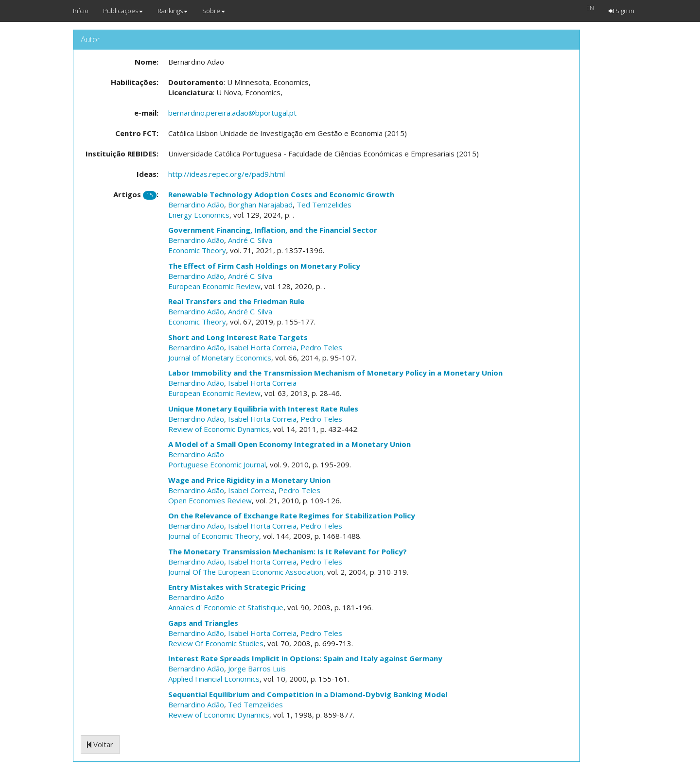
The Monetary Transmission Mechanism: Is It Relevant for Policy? (288, 551)
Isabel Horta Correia (262, 347)
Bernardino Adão (196, 205)
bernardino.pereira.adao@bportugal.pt (232, 113)
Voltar (100, 744)
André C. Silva (250, 240)
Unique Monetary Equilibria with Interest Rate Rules (263, 409)
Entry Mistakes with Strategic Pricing (237, 587)
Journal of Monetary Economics (220, 358)
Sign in (621, 11)
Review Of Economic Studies (216, 643)
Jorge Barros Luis (257, 669)
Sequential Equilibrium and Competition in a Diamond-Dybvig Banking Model (308, 694)
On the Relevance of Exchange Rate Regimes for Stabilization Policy (292, 515)
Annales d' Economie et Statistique (226, 607)
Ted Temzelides (324, 205)
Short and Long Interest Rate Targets (238, 337)
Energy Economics (199, 215)
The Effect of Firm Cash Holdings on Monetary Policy (264, 266)
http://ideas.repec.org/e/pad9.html (227, 174)
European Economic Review (214, 286)
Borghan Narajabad (260, 205)
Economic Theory (197, 250)
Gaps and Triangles (203, 623)
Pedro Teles (321, 347)
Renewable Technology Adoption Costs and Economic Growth (281, 194)
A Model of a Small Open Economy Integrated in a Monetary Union (289, 444)
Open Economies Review (210, 500)
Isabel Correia (251, 490)
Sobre (214, 11)
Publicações (123, 11)
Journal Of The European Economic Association (246, 572)
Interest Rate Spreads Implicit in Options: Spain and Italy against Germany (305, 658)
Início (81, 11)
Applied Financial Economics (214, 679)
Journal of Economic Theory (214, 536)
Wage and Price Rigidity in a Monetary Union (249, 480)
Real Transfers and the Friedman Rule (236, 301)
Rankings (173, 11)
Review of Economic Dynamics (219, 429)
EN (590, 8)
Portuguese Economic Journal (217, 464)
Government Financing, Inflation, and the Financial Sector (273, 230)
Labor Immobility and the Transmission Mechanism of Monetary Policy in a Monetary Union (335, 373)
